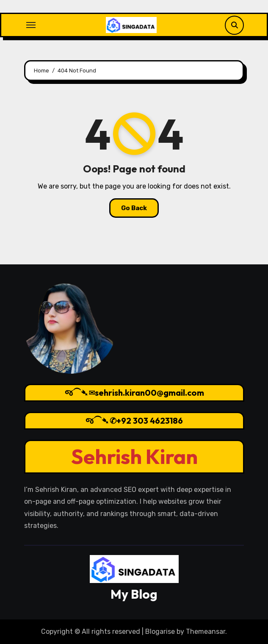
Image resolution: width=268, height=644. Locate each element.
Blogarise (160, 632)
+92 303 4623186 (150, 421)
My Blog (134, 594)
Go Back (134, 208)
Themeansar (206, 632)
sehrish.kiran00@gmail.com (149, 393)
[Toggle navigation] (31, 25)
